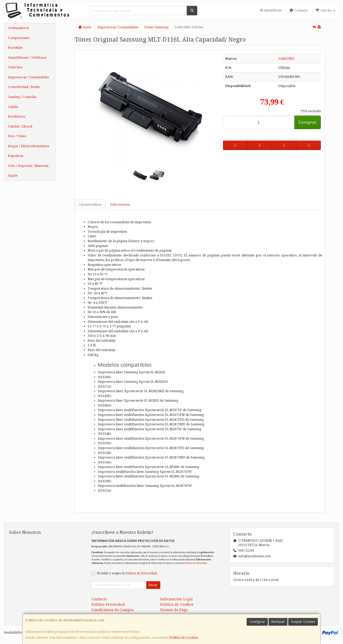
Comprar (307, 122)
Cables (13, 107)
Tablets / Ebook (20, 126)
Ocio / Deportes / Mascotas (28, 166)
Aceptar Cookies (303, 622)
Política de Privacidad (196, 563)
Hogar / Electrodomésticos (29, 146)
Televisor (15, 67)
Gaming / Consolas (22, 97)
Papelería (16, 156)
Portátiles (15, 48)
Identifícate (270, 10)
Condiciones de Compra (113, 610)
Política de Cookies (184, 637)
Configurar (257, 622)
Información (120, 205)
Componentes (19, 38)
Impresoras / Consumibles (28, 77)
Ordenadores (18, 28)
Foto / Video (17, 136)
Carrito (325, 10)
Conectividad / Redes (24, 87)
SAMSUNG (286, 59)
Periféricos (17, 116)
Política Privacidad (108, 604)
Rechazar (278, 622)
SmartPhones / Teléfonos (27, 58)
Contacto (298, 10)
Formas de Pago (174, 610)
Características (90, 205)
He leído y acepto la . (127, 573)
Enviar (153, 585)
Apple (13, 175)
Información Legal (176, 599)
